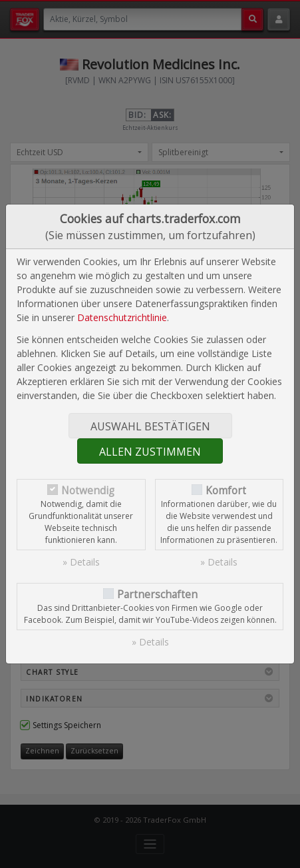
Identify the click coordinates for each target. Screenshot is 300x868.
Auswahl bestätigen (150, 426)
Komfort (226, 491)
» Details (81, 562)
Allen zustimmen (150, 452)
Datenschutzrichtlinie (122, 317)
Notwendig (88, 491)
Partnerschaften (157, 595)
